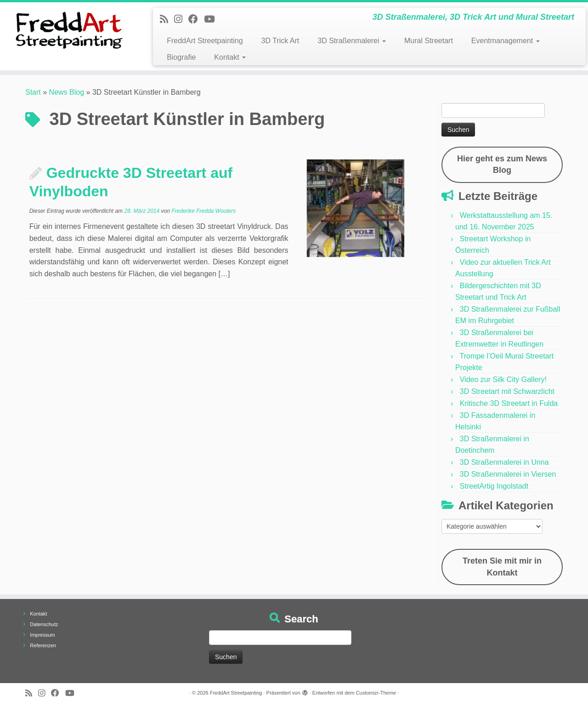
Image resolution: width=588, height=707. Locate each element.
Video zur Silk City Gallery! (503, 379)
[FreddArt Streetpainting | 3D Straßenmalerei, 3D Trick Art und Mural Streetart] (68, 30)
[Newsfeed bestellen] (167, 19)
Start (33, 92)
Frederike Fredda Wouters (204, 211)
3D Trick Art (280, 41)
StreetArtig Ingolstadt (494, 486)
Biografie (181, 57)
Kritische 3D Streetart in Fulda (509, 403)
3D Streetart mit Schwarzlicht (507, 391)
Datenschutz (44, 624)
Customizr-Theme (376, 693)
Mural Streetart (429, 41)
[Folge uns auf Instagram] (181, 19)
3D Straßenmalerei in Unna (504, 462)
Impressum (42, 635)
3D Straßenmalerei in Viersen (508, 474)
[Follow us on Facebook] (196, 19)
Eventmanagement (506, 41)
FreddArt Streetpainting (205, 41)
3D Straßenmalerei (352, 41)
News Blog (67, 92)
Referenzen (43, 645)
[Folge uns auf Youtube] (212, 19)
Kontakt (230, 57)
